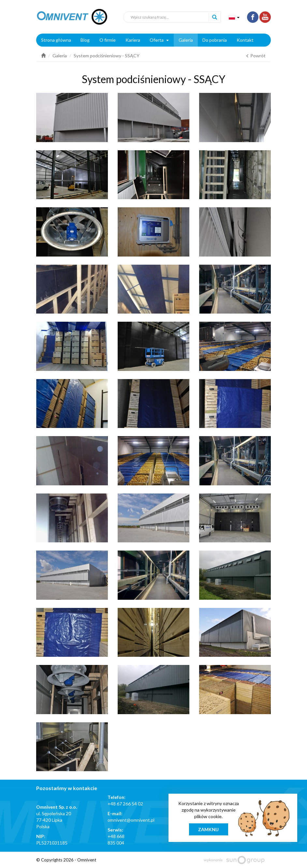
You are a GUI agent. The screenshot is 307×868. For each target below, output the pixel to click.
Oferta (159, 40)
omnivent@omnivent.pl (131, 820)
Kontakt (245, 40)
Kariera (133, 40)
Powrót (256, 56)
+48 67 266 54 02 (125, 804)
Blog (85, 40)
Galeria (186, 40)
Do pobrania (215, 40)
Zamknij (208, 829)
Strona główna (56, 40)
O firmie (108, 40)
